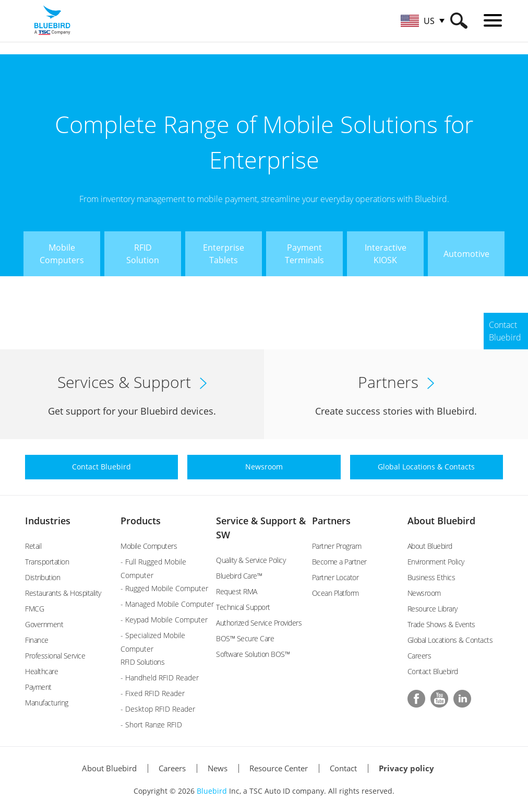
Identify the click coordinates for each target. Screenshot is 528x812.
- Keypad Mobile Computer (164, 620)
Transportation (47, 562)
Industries (48, 521)
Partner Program (337, 546)
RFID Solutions (142, 662)
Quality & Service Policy (251, 560)
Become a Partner (339, 562)
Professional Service (55, 656)
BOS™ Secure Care (245, 638)
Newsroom (424, 593)
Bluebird (212, 791)
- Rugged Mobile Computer (164, 588)
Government (44, 624)
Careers (419, 656)
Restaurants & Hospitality (63, 593)
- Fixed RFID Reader (153, 693)
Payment (38, 687)
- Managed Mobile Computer (167, 604)
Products (141, 521)
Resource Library (433, 609)
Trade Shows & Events (441, 624)
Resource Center (279, 768)
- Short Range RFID (151, 725)
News (218, 768)
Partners (331, 521)
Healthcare (41, 671)
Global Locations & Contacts (450, 640)
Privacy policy (406, 768)
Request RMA (237, 591)
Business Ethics (431, 577)
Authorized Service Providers (259, 623)
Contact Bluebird (433, 671)
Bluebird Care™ (239, 576)
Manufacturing (47, 703)
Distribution (43, 577)
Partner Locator (335, 577)
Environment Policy (436, 562)
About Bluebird (441, 521)
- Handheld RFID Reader (160, 678)
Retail (33, 546)
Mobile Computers (149, 546)
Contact (343, 768)
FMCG (34, 609)
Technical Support (243, 607)
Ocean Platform (335, 593)
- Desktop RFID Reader (158, 709)
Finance (37, 640)
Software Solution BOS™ (253, 654)
